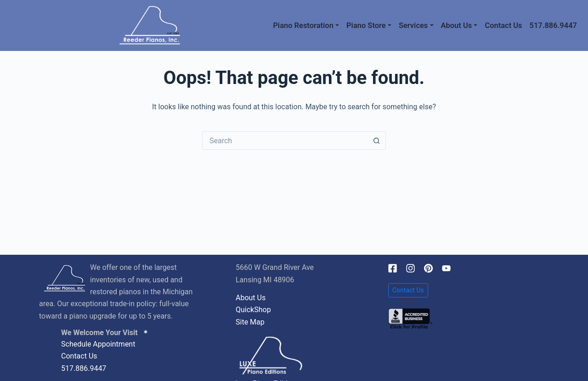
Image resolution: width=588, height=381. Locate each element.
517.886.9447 (553, 25)
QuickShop (253, 310)
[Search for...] (285, 140)
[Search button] (377, 140)
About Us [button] (457, 25)
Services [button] (413, 25)
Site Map (250, 322)
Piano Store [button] (366, 25)
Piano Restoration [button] (303, 25)
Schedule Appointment (98, 344)
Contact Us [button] (408, 290)
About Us (251, 298)
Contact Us (503, 25)
